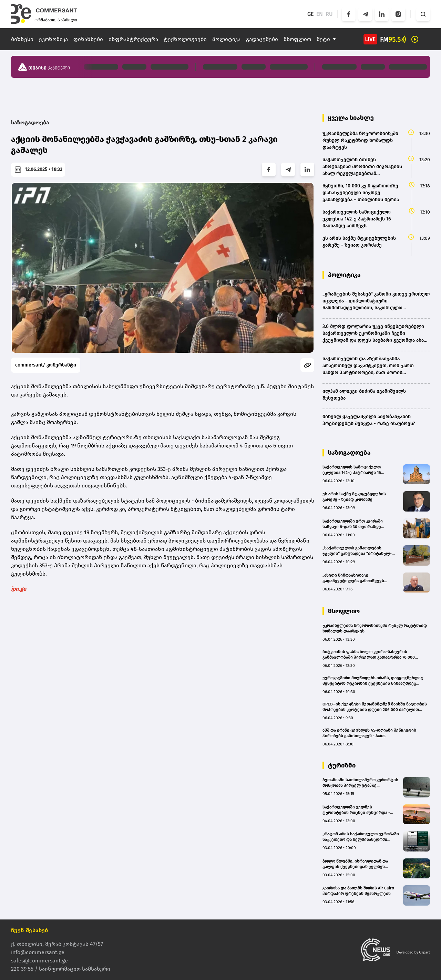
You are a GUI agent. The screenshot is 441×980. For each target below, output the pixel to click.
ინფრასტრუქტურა (133, 39)
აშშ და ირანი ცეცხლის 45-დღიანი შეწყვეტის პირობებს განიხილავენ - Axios (369, 733)
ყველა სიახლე (351, 118)
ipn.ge (19, 589)
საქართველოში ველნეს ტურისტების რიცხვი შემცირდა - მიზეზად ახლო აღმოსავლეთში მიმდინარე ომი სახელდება (356, 810)
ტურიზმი (342, 765)
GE (310, 14)
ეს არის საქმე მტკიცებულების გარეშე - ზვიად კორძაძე (354, 497)
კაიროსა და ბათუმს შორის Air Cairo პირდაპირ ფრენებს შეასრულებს (358, 891)
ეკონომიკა (53, 39)
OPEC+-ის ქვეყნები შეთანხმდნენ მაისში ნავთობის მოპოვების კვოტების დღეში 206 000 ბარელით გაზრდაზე (375, 707)
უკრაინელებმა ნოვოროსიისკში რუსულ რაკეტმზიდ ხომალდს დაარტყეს (375, 628)
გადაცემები (262, 39)
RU (329, 14)
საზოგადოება (30, 122)
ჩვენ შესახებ (30, 930)
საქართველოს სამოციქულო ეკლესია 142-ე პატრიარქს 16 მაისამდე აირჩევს (352, 470)
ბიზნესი (22, 39)
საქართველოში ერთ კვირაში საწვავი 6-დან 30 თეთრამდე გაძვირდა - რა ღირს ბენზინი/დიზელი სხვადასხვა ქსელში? (353, 524)
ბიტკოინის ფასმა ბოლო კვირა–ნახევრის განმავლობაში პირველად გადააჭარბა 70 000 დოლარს (369, 655)
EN (320, 14)
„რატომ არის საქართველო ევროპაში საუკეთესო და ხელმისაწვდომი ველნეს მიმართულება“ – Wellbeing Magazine (361, 837)
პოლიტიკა (226, 39)
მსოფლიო (297, 39)
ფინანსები (88, 39)
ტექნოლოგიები (185, 39)
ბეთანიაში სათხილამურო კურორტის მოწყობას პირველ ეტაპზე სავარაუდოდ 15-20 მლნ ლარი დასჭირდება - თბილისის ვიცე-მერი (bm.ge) (360, 783)
